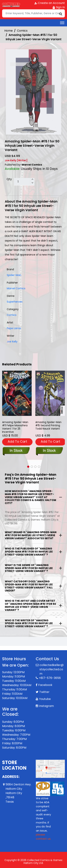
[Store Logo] (11, 5)
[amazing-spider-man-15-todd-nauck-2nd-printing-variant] (50, 393)
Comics (22, 31)
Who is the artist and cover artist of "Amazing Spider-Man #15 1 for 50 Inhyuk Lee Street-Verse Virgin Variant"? (30, 605)
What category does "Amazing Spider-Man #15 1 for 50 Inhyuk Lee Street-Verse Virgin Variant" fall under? (29, 586)
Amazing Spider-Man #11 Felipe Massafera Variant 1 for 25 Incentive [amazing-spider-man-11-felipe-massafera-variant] (15, 427)
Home (8, 31)
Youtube (45, 699)
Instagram (46, 706)
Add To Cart (17, 441)
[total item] (24, 182)
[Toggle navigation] (62, 23)
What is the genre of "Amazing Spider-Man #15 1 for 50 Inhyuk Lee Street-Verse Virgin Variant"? (29, 568)
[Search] (33, 13)
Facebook (45, 685)
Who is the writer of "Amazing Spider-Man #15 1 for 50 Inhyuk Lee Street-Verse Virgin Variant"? (29, 623)
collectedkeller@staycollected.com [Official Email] (52, 669)
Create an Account (50, 3)
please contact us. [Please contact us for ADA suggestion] (44, 837)
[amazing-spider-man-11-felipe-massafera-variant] (17, 393)
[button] (28, 467)
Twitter (44, 692)
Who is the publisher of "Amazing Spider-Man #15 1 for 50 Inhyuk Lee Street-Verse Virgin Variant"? (29, 552)
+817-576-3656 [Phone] (50, 678)
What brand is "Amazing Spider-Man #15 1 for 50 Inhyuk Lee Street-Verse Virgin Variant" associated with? (31, 535)
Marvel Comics (16, 288)
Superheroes (15, 302)
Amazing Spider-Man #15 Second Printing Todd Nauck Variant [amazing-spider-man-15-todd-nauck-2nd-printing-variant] (48, 425)
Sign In (59, 7)
